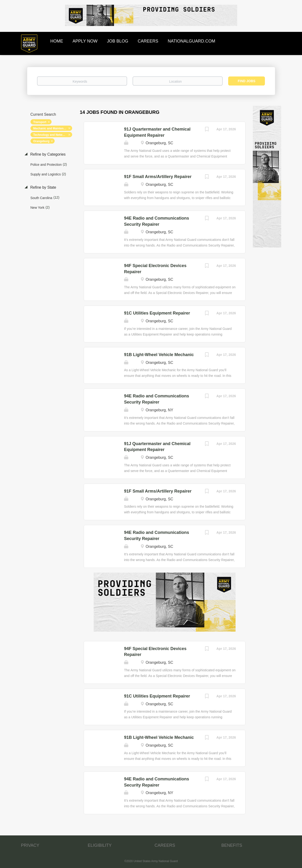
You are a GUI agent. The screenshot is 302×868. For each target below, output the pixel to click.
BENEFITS (232, 845)
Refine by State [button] (43, 187)
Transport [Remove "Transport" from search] (40, 122)
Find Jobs (247, 81)
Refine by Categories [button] (48, 154)
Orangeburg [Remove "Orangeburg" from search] (42, 141)
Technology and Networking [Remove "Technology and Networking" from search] (52, 135)
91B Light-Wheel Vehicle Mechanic (159, 355)
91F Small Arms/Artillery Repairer (158, 177)
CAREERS (165, 845)
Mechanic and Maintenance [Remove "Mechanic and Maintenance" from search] (52, 128)
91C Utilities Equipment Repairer (157, 313)
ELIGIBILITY (100, 845)
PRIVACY (30, 845)
